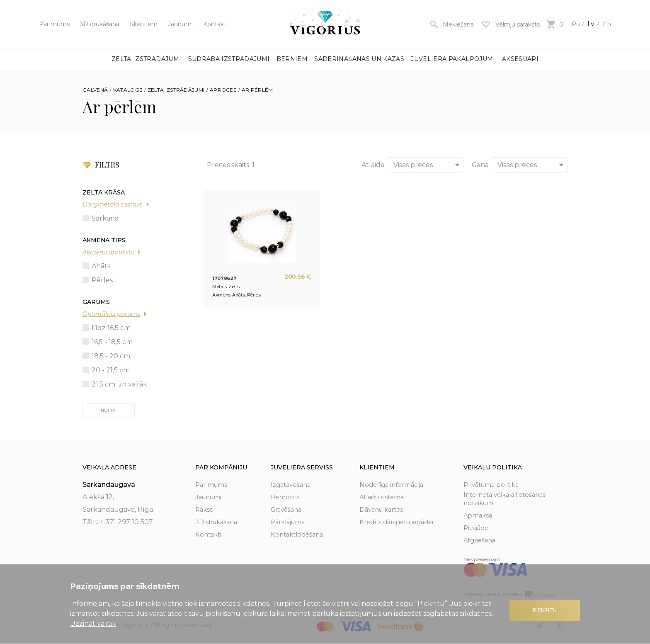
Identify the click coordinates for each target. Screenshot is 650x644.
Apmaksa (479, 515)
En (606, 24)
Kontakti (215, 24)
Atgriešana (481, 540)
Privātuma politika (494, 483)
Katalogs (128, 90)
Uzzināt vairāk (93, 623)
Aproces (223, 90)
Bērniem (292, 59)
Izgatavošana (293, 483)
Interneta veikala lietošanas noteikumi (509, 498)
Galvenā (95, 90)
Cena (480, 165)
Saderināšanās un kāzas (359, 59)
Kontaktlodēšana (299, 533)
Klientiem (144, 24)
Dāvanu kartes (384, 508)
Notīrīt (109, 410)
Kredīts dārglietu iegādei (400, 521)
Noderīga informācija (394, 483)
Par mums (54, 24)
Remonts (286, 496)
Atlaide (373, 165)
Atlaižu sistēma (384, 496)
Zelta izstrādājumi (146, 59)
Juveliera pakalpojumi (453, 59)
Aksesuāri (520, 59)
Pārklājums (290, 521)
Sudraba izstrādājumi (229, 59)
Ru (574, 24)
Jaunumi (180, 24)
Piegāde (477, 528)
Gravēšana (288, 508)
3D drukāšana (100, 24)
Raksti (205, 508)
